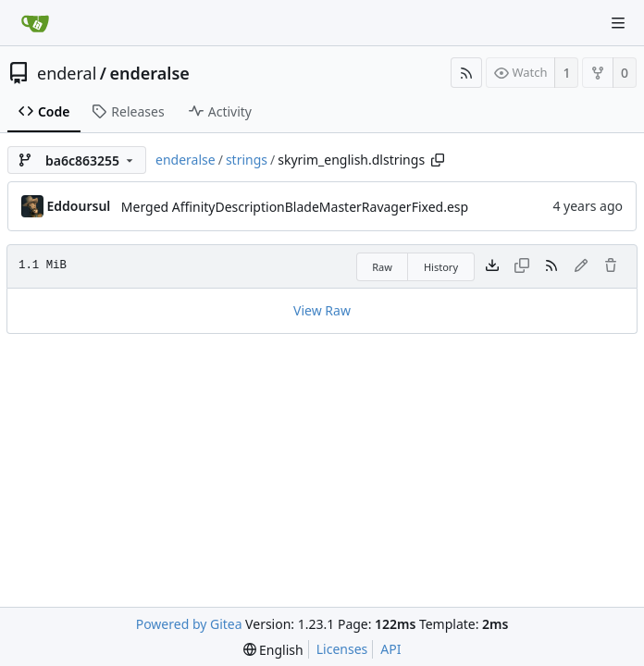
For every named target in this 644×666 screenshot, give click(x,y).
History (441, 267)
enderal (67, 73)
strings (247, 160)
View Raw (322, 310)
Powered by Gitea (189, 624)
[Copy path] (438, 160)
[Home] (35, 23)
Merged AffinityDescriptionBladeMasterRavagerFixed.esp (295, 207)
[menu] (273, 650)
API (390, 649)
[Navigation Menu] (618, 23)
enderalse (150, 73)
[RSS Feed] (466, 73)
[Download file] (492, 266)
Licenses (342, 649)
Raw (382, 267)
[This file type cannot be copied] (522, 266)
